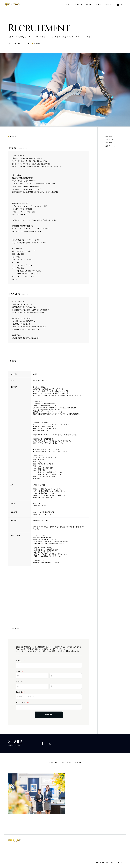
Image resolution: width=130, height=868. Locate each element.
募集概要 (109, 137)
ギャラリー (109, 140)
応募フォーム (110, 146)
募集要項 (109, 143)
